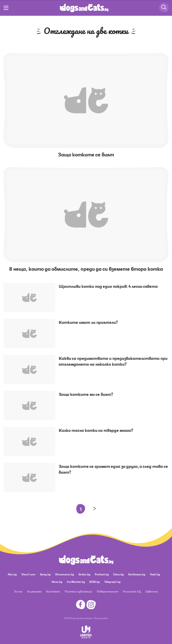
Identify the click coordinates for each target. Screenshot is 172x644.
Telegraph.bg (112, 582)
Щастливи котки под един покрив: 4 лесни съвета (108, 286)
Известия (152, 591)
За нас (18, 591)
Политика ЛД (132, 591)
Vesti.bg (155, 574)
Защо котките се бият (86, 154)
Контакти (53, 591)
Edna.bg (119, 574)
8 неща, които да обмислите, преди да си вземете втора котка (86, 268)
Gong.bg (45, 574)
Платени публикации (79, 591)
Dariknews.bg (137, 574)
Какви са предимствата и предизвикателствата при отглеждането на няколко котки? (113, 361)
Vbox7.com (28, 574)
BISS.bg (95, 582)
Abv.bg (12, 574)
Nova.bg (57, 582)
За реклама (34, 591)
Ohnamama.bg (65, 574)
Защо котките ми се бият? (86, 394)
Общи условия (101, 618)
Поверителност (108, 591)
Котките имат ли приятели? (88, 322)
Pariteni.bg (102, 574)
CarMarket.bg (76, 582)
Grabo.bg (84, 574)
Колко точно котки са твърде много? (96, 430)
